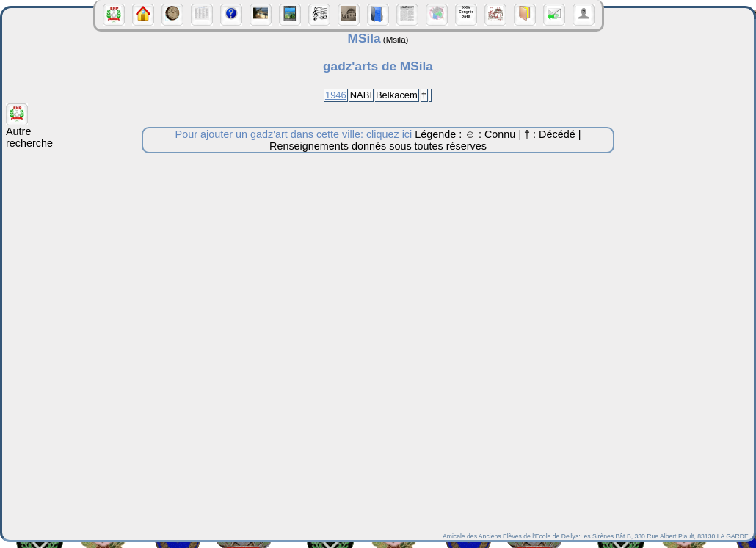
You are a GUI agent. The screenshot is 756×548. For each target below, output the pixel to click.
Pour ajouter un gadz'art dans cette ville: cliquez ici (294, 134)
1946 (336, 95)
